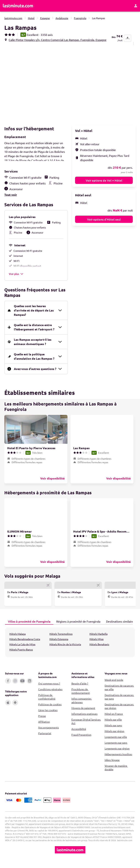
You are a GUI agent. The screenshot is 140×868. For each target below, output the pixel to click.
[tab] (29, 627)
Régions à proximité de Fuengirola (77, 627)
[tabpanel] (70, 648)
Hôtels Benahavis (99, 650)
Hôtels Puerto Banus (21, 655)
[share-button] (128, 38)
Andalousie (62, 18)
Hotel (31, 18)
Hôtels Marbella (99, 640)
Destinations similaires (119, 627)
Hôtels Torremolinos (61, 640)
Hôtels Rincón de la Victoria (65, 650)
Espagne (45, 18)
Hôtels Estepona (59, 645)
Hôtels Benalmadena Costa (25, 645)
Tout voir (11, 201)
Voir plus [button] (16, 280)
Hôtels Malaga (17, 640)
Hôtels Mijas (97, 645)
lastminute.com (13, 18)
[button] (36, 84)
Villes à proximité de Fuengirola (28, 627)
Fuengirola (80, 18)
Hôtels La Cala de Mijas (22, 650)
